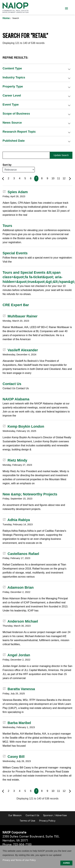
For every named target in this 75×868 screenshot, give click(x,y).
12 (64, 178)
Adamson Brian (18, 587)
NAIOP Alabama (16, 399)
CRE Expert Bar (16, 305)
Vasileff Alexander (20, 350)
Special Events (15, 253)
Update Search (61, 155)
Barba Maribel (17, 723)
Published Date (14, 141)
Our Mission (15, 816)
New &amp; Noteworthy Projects (30, 494)
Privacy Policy (47, 821)
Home (7, 18)
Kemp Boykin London (23, 426)
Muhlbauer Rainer (20, 316)
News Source (12, 123)
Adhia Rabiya (16, 520)
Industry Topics (14, 77)
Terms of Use (27, 821)
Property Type (13, 86)
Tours (7, 226)
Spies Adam (15, 192)
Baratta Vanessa (19, 689)
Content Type (12, 68)
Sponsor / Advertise (55, 816)
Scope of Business (16, 114)
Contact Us (12, 384)
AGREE (66, 863)
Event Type (11, 104)
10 (53, 178)
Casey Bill (14, 757)
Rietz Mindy (15, 460)
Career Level (12, 95)
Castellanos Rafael (21, 554)
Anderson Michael (20, 621)
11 (59, 178)
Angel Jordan (16, 655)
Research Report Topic (19, 132)
